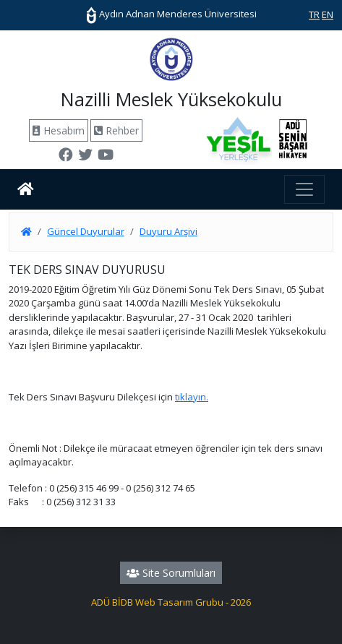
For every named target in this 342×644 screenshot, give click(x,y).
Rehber (116, 130)
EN (328, 14)
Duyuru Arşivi (168, 231)
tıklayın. (192, 397)
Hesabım (59, 130)
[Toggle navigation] (304, 189)
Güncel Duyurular (86, 231)
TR (314, 14)
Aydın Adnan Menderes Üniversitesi (171, 14)
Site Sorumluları (171, 573)
